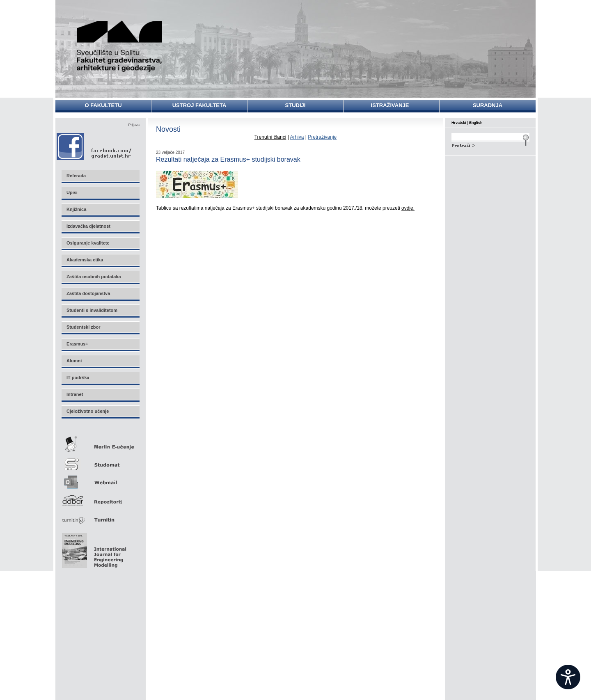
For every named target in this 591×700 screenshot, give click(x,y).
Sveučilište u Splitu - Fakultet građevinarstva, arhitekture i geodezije (120, 46)
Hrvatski (459, 123)
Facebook (95, 146)
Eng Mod (93, 548)
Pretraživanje (322, 137)
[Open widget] (568, 677)
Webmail (100, 479)
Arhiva (297, 137)
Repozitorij (100, 498)
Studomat (100, 461)
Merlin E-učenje (100, 443)
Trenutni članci (270, 137)
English (476, 123)
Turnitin (100, 516)
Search (490, 144)
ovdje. (408, 208)
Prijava (134, 125)
